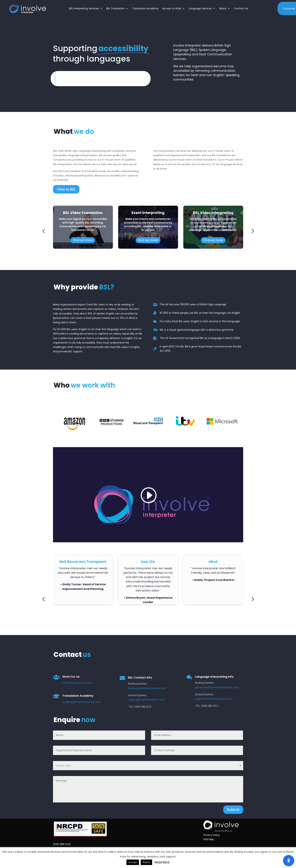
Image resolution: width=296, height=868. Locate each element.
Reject (146, 862)
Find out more (83, 240)
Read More (162, 862)
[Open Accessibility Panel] (289, 861)
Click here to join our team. (78, 683)
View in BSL (66, 189)
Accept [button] (133, 862)
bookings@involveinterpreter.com (147, 688)
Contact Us (241, 8)
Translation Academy (145, 8)
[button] (44, 231)
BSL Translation (116, 8)
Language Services (200, 8)
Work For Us (71, 677)
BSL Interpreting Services (84, 8)
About (223, 8)
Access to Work (172, 8)
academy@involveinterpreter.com (82, 702)
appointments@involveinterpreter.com (217, 687)
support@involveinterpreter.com (146, 700)
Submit (233, 810)
